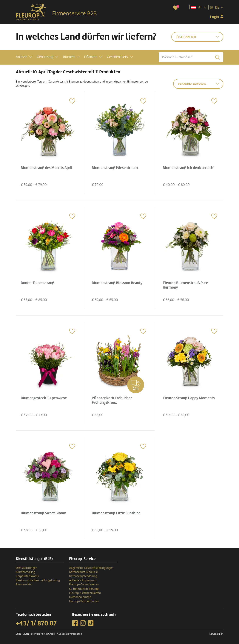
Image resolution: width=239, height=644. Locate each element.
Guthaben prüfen (80, 597)
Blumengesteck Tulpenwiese (44, 398)
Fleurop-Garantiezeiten (84, 584)
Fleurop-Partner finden (84, 601)
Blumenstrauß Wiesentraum (115, 168)
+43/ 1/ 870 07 (36, 623)
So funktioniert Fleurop (84, 589)
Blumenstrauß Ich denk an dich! (189, 168)
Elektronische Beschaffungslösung (38, 580)
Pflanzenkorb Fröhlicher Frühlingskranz (112, 400)
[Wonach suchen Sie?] (191, 57)
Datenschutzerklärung (83, 576)
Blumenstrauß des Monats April (47, 168)
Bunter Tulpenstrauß (38, 283)
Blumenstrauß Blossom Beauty (117, 283)
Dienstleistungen (27, 568)
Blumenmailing (25, 572)
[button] (24, 57)
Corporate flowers (27, 576)
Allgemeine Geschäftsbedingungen (91, 568)
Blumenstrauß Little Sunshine (116, 513)
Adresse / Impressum (83, 580)
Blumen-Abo (24, 584)
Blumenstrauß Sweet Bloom (44, 513)
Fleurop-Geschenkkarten (85, 593)
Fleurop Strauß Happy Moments (189, 398)
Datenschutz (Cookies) (83, 572)
